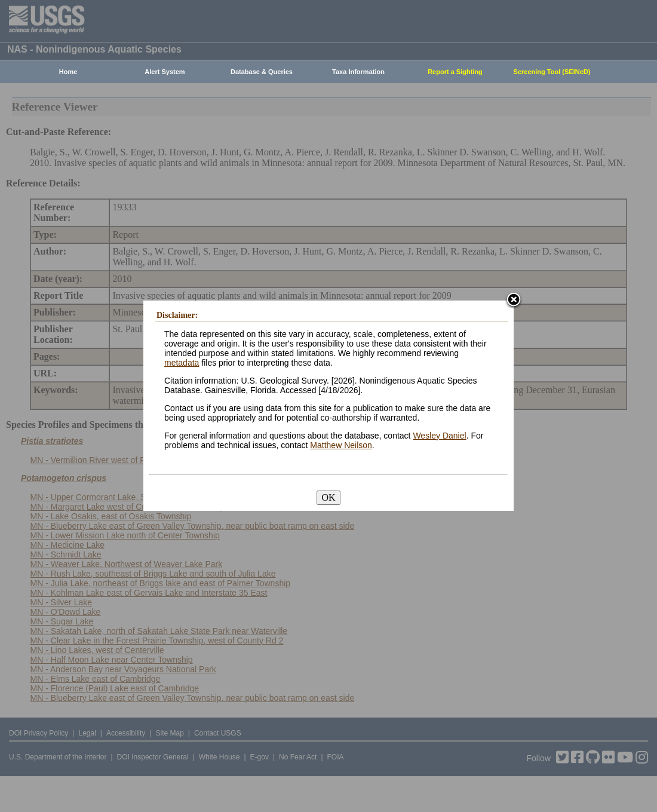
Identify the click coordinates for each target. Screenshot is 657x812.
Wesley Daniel (439, 436)
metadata (182, 363)
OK (328, 497)
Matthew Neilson (341, 445)
